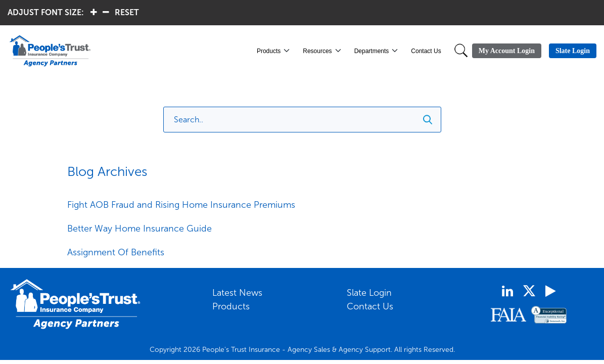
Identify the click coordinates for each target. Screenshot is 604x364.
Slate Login (369, 293)
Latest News (237, 293)
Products (269, 51)
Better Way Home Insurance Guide (140, 229)
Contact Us (426, 51)
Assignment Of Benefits (116, 252)
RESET (127, 12)
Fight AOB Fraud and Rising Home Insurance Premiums (181, 205)
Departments (372, 51)
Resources (317, 51)
